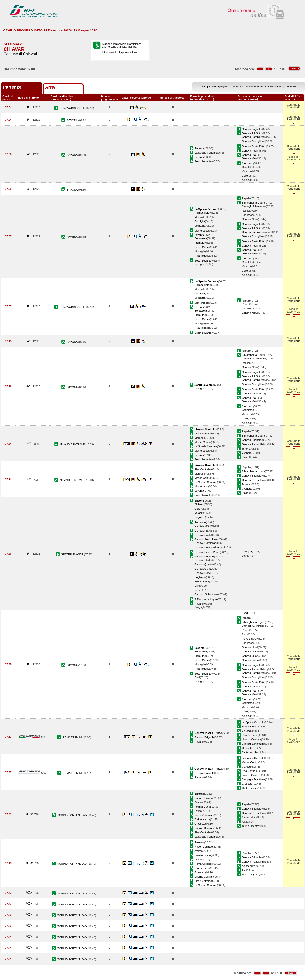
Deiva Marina (202, 247)
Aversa (198, 802)
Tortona (246, 449)
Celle (245, 176)
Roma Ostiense (203, 815)
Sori (197, 586)
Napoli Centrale (203, 798)
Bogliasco (248, 215)
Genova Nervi (250, 219)
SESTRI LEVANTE (73, 554)
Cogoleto (247, 167)
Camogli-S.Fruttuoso (254, 206)
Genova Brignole (252, 129)
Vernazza (200, 226)
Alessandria (249, 817)
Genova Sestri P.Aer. (254, 146)
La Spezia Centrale (206, 153)
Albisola (247, 180)
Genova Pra (249, 155)
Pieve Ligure (202, 581)
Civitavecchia (250, 752)
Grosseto (247, 748)
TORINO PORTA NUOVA (73, 815)
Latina (198, 811)
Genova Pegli (250, 151)
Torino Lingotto (251, 826)
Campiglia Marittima (254, 744)
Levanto (199, 157)
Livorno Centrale (252, 739)
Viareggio (200, 438)
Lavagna (200, 264)
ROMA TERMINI (73, 737)
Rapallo (246, 198)
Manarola (200, 217)
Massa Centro (203, 442)
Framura (199, 243)
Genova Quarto (203, 564)
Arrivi (51, 87)
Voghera (247, 453)
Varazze (247, 171)
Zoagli (198, 607)
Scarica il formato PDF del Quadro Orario (257, 86)
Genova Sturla (203, 560)
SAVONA (73, 120)
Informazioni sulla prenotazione (119, 52)
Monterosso (201, 231)
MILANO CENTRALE (73, 444)
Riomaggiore (202, 213)
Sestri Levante (203, 161)
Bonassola (201, 238)
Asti (244, 822)
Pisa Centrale (202, 434)
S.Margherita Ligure (253, 203)
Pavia (245, 457)
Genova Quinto (203, 569)
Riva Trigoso (202, 256)
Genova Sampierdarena (256, 137)
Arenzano (247, 163)
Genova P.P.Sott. (252, 133)
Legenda (291, 86)
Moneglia (200, 251)
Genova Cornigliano (254, 141)
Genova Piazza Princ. (255, 444)
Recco (246, 211)
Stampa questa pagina (214, 86)
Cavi (244, 556)
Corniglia (200, 221)
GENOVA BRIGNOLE (73, 108)
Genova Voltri (250, 158)
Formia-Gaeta (203, 807)
